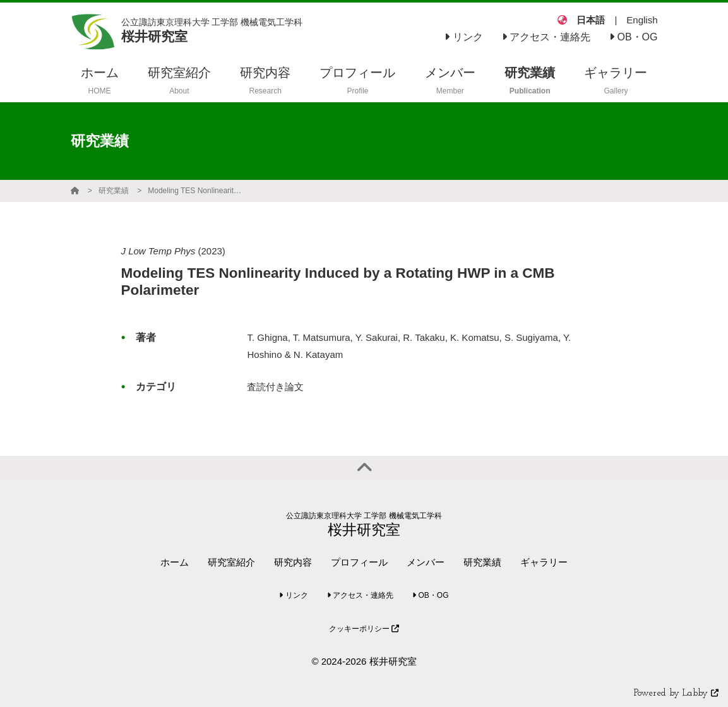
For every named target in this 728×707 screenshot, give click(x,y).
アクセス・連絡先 (546, 37)
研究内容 (293, 562)
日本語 (591, 20)
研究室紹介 (231, 562)
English (642, 20)
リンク (463, 37)
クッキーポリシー (364, 629)
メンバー (426, 562)
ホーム (175, 562)
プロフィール (359, 562)
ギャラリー (544, 562)
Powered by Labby (676, 693)
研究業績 (114, 191)
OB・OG (633, 37)
